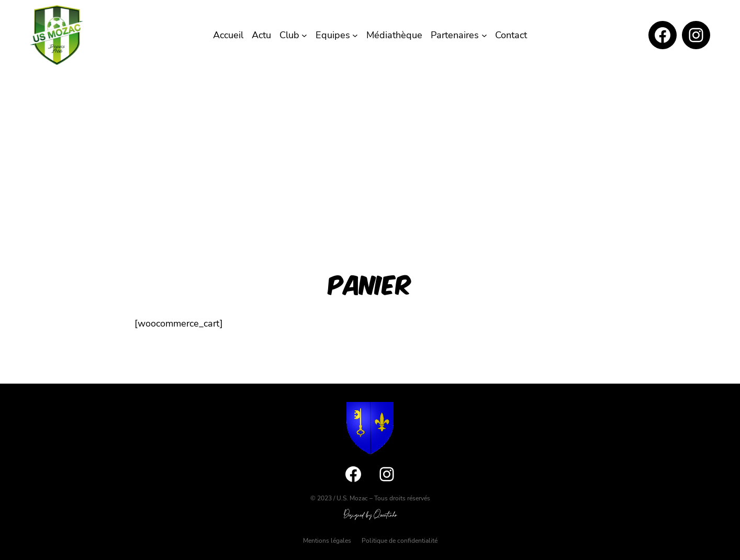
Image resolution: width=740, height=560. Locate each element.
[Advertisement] (370, 149)
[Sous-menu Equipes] (355, 35)
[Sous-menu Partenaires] (484, 35)
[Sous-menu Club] (304, 35)
